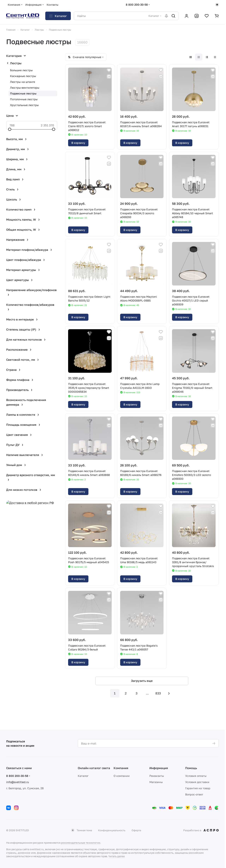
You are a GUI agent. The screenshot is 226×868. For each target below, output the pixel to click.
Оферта (136, 830)
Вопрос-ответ (194, 794)
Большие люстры (21, 70)
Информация (159, 768)
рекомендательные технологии (81, 843)
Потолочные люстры (24, 99)
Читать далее (117, 856)
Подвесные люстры (23, 93)
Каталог (83, 776)
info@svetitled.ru (18, 782)
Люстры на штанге (23, 82)
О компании (122, 776)
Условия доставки (197, 782)
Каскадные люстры (23, 76)
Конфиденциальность (112, 830)
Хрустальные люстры (24, 105)
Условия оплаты (196, 776)
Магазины (156, 782)
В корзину (78, 143)
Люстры (16, 63)
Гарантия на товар (198, 788)
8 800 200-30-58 (137, 5)
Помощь (191, 768)
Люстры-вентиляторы (25, 88)
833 (158, 693)
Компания (121, 768)
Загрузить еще (142, 681)
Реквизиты (157, 776)
